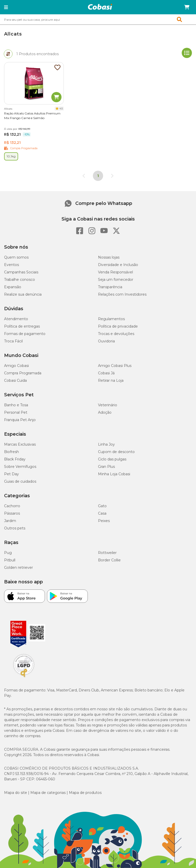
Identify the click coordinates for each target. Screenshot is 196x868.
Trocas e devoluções (116, 334)
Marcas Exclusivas (20, 444)
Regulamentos (111, 319)
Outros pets (15, 528)
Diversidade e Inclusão (118, 265)
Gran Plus (106, 467)
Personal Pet (16, 412)
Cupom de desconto (116, 452)
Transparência (110, 287)
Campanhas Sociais (21, 272)
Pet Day (11, 474)
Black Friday (15, 459)
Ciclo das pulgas (112, 459)
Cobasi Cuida (15, 380)
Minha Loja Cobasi (114, 474)
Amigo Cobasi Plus (115, 366)
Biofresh (11, 452)
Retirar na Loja (111, 380)
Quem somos (16, 257)
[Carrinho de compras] (187, 7)
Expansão (13, 287)
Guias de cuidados (20, 481)
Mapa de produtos (85, 793)
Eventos (11, 265)
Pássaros (12, 513)
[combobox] (98, 19)
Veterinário (108, 405)
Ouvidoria (106, 341)
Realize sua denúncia (23, 294)
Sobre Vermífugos (20, 467)
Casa (102, 513)
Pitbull (10, 560)
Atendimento (16, 319)
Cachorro (12, 506)
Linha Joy (106, 444)
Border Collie (109, 560)
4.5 (61, 108)
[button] (6, 7)
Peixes (104, 521)
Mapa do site (16, 793)
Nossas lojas (109, 257)
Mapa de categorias (48, 793)
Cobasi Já (106, 373)
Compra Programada (23, 373)
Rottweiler (107, 553)
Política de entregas (22, 326)
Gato (102, 506)
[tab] (8, 54)
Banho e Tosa (16, 405)
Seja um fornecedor (116, 280)
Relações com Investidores (122, 294)
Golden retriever (19, 568)
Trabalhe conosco (20, 280)
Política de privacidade (118, 326)
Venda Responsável (115, 272)
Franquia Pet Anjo (20, 420)
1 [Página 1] (98, 176)
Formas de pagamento (25, 334)
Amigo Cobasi (16, 366)
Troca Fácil (13, 341)
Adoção (105, 412)
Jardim (10, 521)
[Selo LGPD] (24, 677)
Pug (8, 553)
